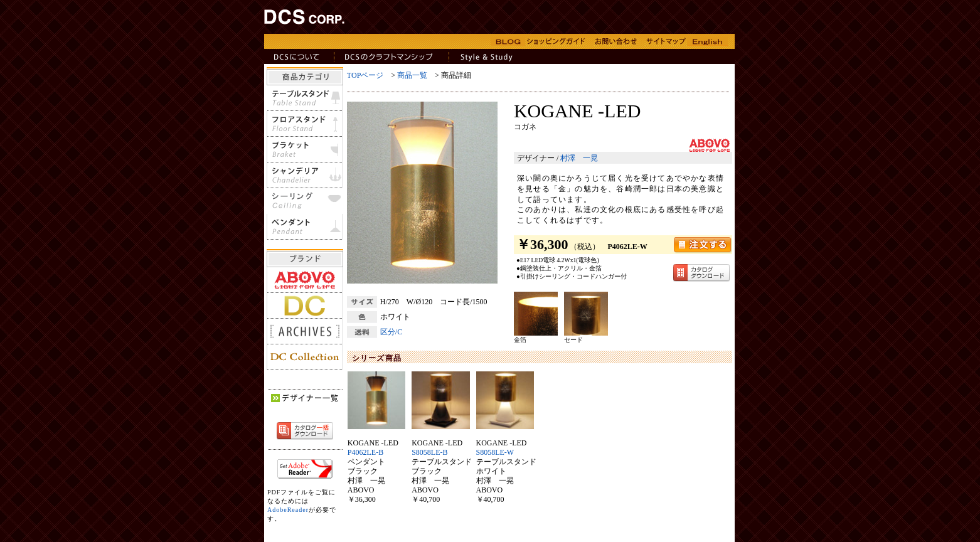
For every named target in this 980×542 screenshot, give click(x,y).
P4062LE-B (365, 452)
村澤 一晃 (579, 158)
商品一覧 (412, 75)
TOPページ (365, 75)
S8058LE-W (495, 452)
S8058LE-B (429, 452)
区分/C (391, 332)
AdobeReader (288, 510)
